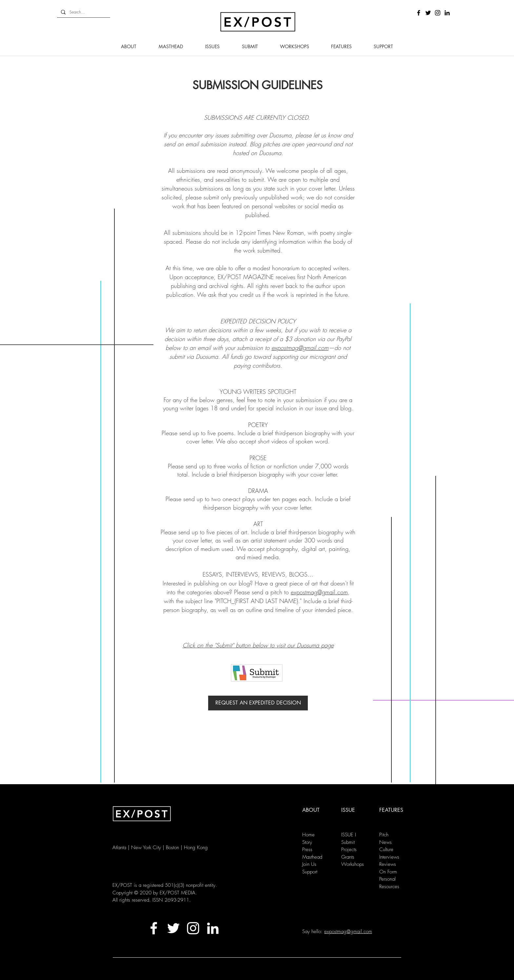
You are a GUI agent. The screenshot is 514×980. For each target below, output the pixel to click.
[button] (129, 47)
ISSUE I (349, 835)
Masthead (312, 857)
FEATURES (391, 810)
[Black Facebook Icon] (419, 13)
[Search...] (83, 12)
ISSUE (348, 810)
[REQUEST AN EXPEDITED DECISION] (258, 703)
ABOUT (311, 810)
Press (307, 849)
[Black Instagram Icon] (438, 13)
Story (307, 842)
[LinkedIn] (447, 13)
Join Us (309, 864)
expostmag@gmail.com (300, 348)
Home (308, 835)
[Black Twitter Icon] (428, 13)
